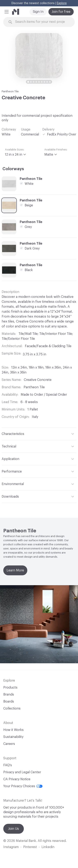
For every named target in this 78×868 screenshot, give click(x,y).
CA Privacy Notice (17, 779)
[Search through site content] (41, 22)
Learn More (15, 570)
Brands (9, 695)
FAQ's (8, 765)
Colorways (13, 169)
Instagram (11, 847)
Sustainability (13, 737)
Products (10, 688)
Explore (62, 3)
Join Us (14, 829)
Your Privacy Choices (23, 786)
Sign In (38, 12)
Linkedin (48, 847)
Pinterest (30, 847)
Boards (9, 702)
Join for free (61, 12)
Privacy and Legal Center (22, 772)
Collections (12, 709)
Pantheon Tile (10, 91)
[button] (7, 12)
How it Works (13, 730)
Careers (9, 744)
